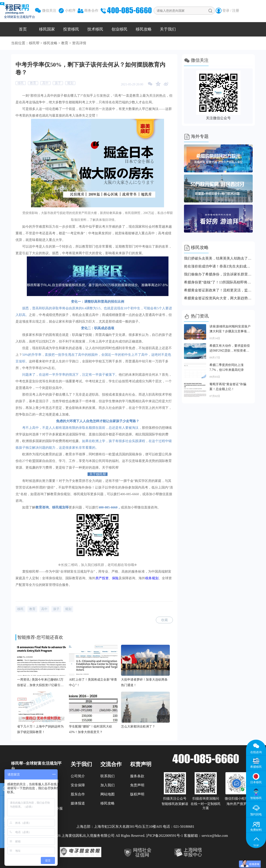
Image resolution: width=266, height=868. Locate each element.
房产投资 (102, 578)
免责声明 (137, 785)
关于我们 (168, 29)
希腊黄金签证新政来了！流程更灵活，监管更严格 (218, 290)
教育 (65, 43)
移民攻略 (144, 29)
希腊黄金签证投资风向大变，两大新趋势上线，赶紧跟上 (218, 298)
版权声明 (137, 794)
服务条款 (137, 776)
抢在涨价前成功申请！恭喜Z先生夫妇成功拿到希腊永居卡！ (218, 266)
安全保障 (78, 785)
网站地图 (108, 794)
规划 (70, 83)
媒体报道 (78, 803)
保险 (115, 578)
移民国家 (47, 29)
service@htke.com (215, 836)
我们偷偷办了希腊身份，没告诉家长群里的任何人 (218, 274)
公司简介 (78, 776)
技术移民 (95, 29)
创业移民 (119, 29)
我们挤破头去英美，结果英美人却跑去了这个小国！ (218, 258)
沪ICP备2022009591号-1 (164, 836)
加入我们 (108, 785)
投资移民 (71, 29)
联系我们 (108, 776)
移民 (21, 83)
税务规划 (152, 578)
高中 (45, 83)
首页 (23, 29)
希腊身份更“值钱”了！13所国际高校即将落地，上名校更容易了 (218, 282)
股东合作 (78, 794)
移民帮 (34, 43)
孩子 (58, 83)
